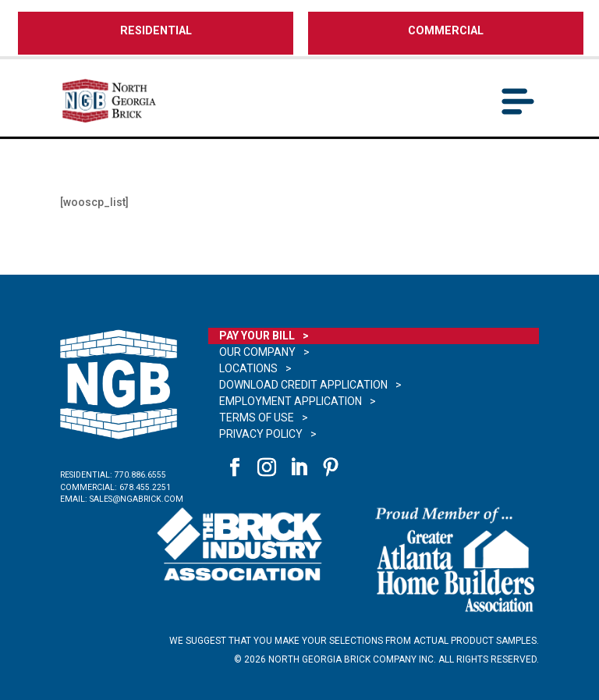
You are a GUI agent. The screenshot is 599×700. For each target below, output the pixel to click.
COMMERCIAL (446, 31)
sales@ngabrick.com (136, 499)
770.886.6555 (140, 475)
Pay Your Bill (257, 336)
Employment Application (291, 401)
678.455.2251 (145, 487)
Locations (248, 368)
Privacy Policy (261, 434)
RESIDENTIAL (156, 31)
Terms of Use (257, 418)
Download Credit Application (303, 385)
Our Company (257, 352)
